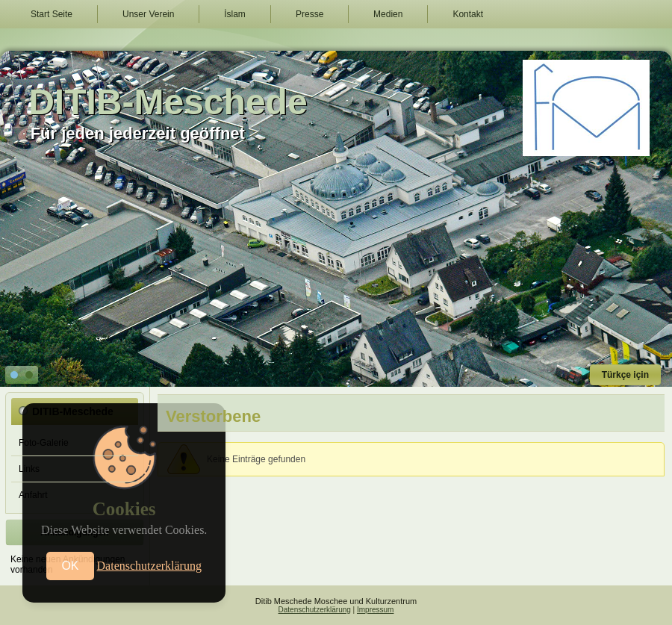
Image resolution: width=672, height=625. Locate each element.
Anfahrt (33, 495)
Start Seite (52, 14)
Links (29, 469)
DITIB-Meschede (168, 102)
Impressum (375, 610)
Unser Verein (148, 14)
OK (70, 566)
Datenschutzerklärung (315, 610)
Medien (388, 14)
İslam (235, 14)
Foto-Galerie (44, 443)
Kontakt (468, 14)
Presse (309, 14)
